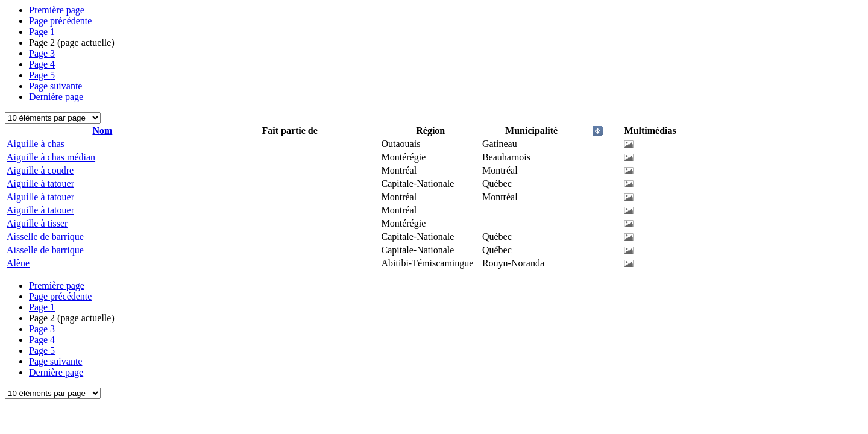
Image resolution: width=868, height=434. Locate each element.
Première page (57, 10)
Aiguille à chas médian (51, 157)
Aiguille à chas (36, 144)
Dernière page (56, 97)
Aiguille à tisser (37, 223)
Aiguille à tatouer (40, 184)
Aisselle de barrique (45, 237)
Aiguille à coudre (40, 170)
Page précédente (60, 21)
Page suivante (55, 86)
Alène (18, 263)
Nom (102, 131)
